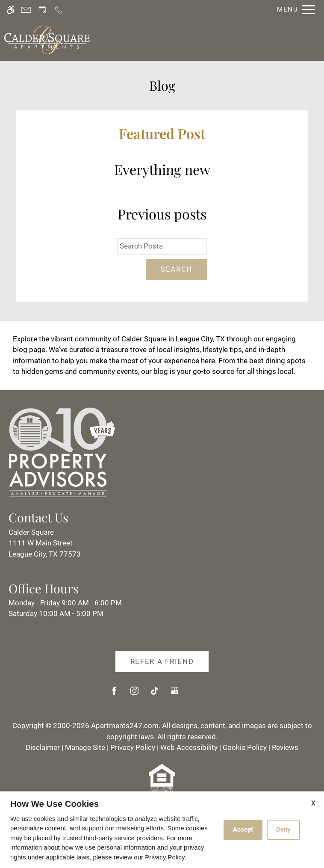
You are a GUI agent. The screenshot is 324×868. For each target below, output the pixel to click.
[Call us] (59, 10)
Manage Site (85, 747)
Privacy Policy (133, 747)
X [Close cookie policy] (313, 803)
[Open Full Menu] (294, 10)
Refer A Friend (162, 661)
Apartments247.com (125, 726)
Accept (243, 829)
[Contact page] (26, 10)
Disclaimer (43, 747)
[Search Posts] (162, 246)
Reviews (285, 747)
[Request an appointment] (42, 10)
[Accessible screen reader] (10, 10)
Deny (283, 829)
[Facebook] (114, 694)
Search (177, 269)
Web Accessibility (189, 747)
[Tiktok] (155, 694)
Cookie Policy (245, 747)
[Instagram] (134, 694)
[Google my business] (175, 694)
